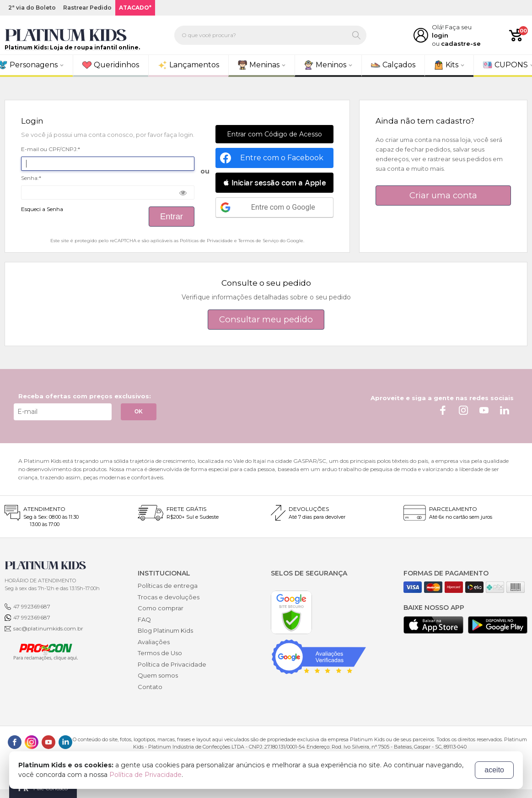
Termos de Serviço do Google (271, 241)
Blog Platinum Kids (165, 630)
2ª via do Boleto (32, 8)
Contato (150, 687)
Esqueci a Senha (42, 209)
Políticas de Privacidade (206, 241)
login (440, 35)
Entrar (172, 216)
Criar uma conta (443, 195)
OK (139, 412)
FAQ (144, 619)
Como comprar (161, 608)
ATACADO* (135, 8)
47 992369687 (32, 606)
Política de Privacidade (172, 664)
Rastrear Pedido (87, 8)
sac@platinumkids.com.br (48, 628)
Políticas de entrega (168, 586)
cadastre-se (461, 43)
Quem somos (158, 675)
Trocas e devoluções (169, 597)
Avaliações (154, 642)
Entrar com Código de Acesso (274, 134)
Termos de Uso (160, 653)
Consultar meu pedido (266, 319)
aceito (494, 770)
